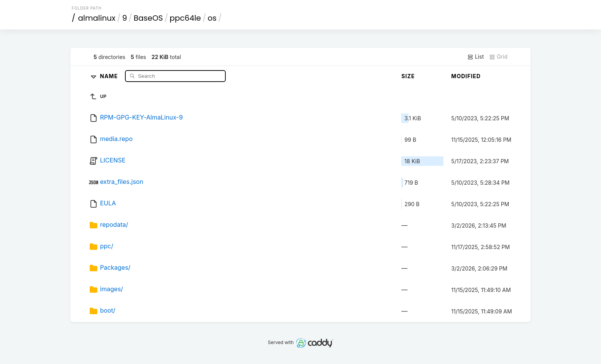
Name (110, 76)
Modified (466, 76)
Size (408, 76)
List (475, 57)
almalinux (97, 18)
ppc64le (185, 18)
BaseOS (148, 18)
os (212, 18)
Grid (498, 57)
